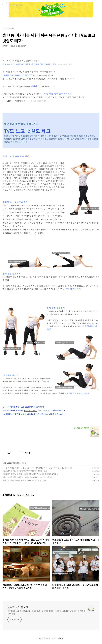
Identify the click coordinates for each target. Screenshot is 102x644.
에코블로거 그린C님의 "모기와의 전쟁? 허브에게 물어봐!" (23, 471)
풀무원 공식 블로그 (18, 607)
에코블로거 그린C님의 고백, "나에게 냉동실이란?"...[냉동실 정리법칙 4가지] (30, 474)
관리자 (61, 638)
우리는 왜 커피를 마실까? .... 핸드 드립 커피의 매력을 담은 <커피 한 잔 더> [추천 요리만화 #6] (36, 468)
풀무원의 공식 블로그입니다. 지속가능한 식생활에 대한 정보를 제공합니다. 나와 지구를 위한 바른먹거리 (47, 612)
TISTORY (52, 638)
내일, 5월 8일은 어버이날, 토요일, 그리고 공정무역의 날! (22, 480)
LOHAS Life (8, 463)
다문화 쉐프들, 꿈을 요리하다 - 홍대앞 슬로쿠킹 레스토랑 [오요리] (26, 477)
